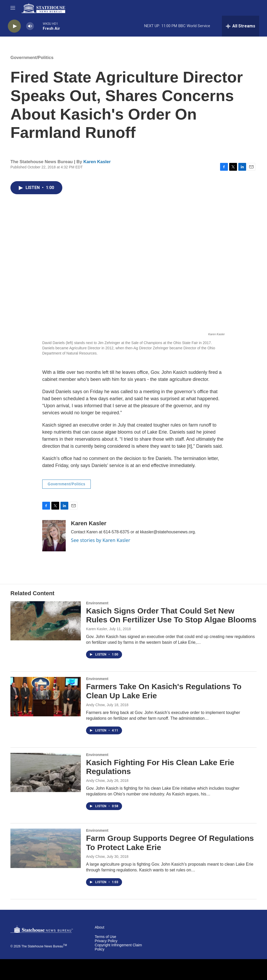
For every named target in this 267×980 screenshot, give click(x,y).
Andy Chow (95, 705)
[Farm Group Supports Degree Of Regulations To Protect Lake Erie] (46, 848)
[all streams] (241, 26)
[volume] (30, 26)
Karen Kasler (97, 162)
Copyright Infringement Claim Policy (118, 947)
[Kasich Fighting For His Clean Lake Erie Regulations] (46, 772)
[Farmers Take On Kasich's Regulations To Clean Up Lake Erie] (46, 696)
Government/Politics (32, 58)
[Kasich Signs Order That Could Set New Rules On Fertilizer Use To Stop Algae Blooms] (46, 621)
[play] (14, 26)
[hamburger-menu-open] (13, 8)
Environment (97, 603)
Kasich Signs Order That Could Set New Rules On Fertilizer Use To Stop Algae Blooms (171, 615)
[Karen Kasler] (54, 536)
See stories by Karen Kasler (101, 540)
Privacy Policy (106, 941)
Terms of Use (105, 937)
